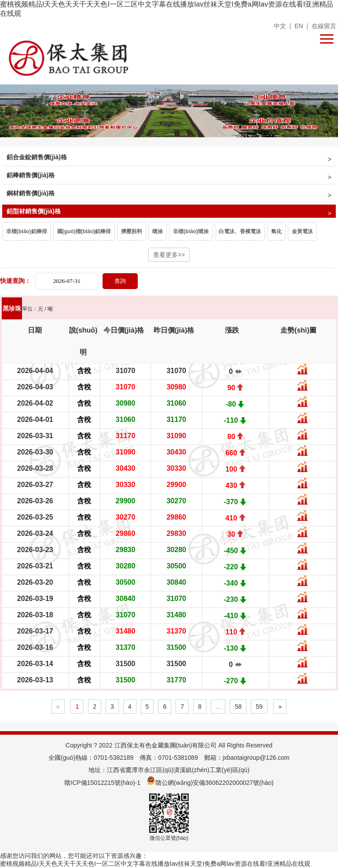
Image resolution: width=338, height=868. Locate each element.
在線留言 (324, 26)
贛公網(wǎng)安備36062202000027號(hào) (210, 783)
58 (238, 707)
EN (299, 26)
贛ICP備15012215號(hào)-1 (102, 783)
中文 (280, 26)
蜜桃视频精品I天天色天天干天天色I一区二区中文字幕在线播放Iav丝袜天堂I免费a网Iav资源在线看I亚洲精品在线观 (155, 864)
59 (259, 707)
